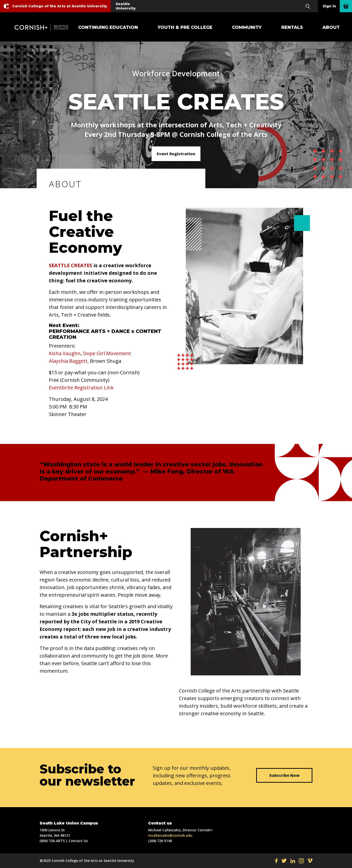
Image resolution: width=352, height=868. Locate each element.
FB (276, 861)
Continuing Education (108, 27)
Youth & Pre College (185, 27)
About (331, 27)
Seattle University (126, 6)
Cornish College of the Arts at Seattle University (60, 6)
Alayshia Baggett (68, 361)
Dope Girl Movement (107, 353)
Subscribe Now (284, 775)
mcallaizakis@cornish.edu (170, 835)
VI (310, 861)
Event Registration (176, 154)
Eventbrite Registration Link (81, 388)
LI (293, 861)
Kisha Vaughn (65, 353)
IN (301, 861)
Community (247, 27)
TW (284, 861)
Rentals (292, 27)
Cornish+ (44, 27)
